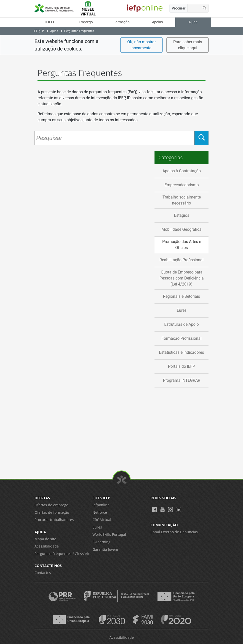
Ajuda (193, 22)
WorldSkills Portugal (109, 534)
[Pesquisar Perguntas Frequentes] (114, 138)
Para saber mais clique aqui (188, 45)
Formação (121, 22)
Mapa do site (45, 539)
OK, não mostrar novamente (141, 45)
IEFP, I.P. (39, 31)
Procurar (179, 8)
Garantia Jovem (105, 549)
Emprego (86, 22)
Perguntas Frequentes (79, 31)
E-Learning (101, 542)
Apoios (157, 22)
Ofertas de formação (52, 512)
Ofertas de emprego (51, 505)
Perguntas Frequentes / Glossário (62, 554)
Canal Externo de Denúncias (174, 532)
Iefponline (101, 505)
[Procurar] (205, 8)
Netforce (100, 512)
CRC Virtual (102, 520)
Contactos (43, 573)
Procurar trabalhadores (54, 520)
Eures (97, 527)
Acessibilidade (47, 546)
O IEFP (50, 22)
